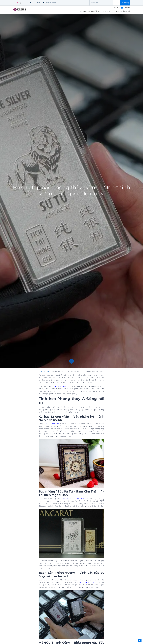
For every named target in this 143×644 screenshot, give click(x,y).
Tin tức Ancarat (44, 371)
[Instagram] (17, 3)
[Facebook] (14, 3)
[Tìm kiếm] (117, 3)
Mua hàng (125, 3)
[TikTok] (21, 3)
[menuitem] (85, 11)
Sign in (127, 8)
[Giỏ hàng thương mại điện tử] (119, 8)
